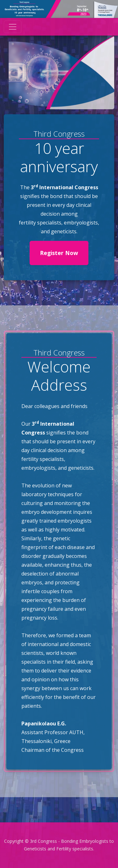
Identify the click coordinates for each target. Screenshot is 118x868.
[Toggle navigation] (13, 27)
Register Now (59, 253)
